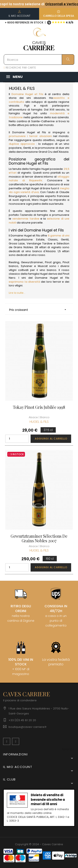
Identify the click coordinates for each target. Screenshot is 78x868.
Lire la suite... (17, 293)
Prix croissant (39, 310)
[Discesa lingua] (68, 749)
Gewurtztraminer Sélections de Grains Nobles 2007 (39, 538)
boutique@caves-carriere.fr (28, 727)
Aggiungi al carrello (51, 439)
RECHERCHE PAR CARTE (20, 68)
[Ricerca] (39, 60)
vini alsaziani (36, 98)
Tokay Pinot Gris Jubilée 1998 (39, 407)
